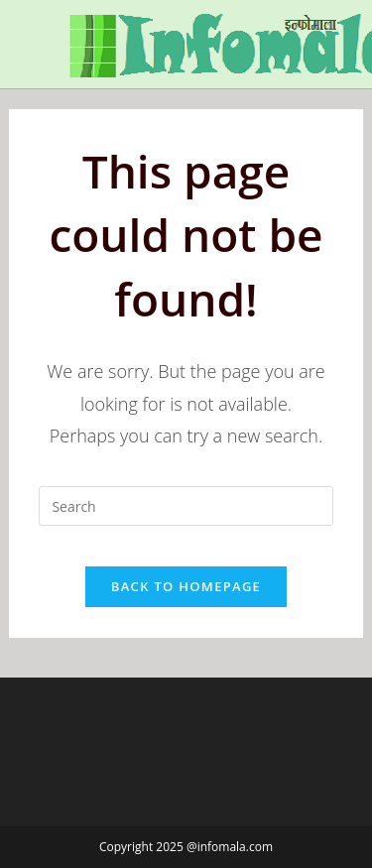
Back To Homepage (186, 586)
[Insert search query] (186, 506)
